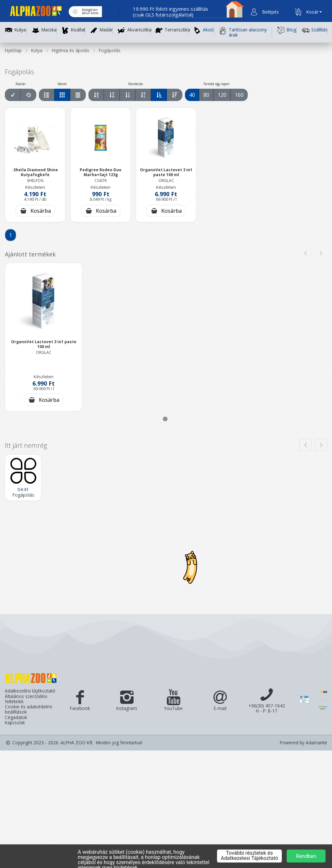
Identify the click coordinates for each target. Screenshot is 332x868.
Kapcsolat (15, 723)
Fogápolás (110, 50)
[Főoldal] (33, 12)
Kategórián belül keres (90, 11)
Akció (203, 30)
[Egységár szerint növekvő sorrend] (159, 95)
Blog (286, 30)
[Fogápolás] (23, 478)
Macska (49, 30)
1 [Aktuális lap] (11, 235)
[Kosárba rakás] (35, 211)
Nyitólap (13, 50)
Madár (106, 30)
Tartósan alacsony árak (243, 32)
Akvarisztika (139, 30)
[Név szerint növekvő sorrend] (96, 95)
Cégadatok (16, 717)
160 (239, 95)
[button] (270, 12)
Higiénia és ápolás (71, 50)
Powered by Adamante (303, 743)
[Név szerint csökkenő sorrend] (112, 95)
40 (192, 95)
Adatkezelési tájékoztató (30, 691)
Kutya (20, 30)
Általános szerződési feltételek (26, 699)
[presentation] (305, 253)
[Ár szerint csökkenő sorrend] (143, 95)
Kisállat (78, 30)
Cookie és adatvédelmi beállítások (29, 710)
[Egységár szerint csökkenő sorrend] (175, 95)
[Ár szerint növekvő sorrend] (128, 95)
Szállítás (314, 30)
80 (206, 95)
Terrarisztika (177, 30)
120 (222, 95)
